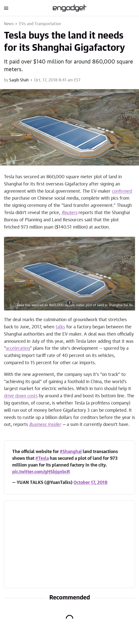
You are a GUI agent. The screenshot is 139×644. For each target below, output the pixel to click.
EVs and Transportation (40, 24)
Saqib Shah (19, 80)
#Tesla (42, 459)
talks (60, 327)
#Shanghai (71, 452)
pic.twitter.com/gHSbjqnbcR (41, 472)
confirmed (122, 191)
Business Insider (45, 425)
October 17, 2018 (91, 483)
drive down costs (21, 396)
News (9, 24)
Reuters (69, 213)
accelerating (18, 349)
